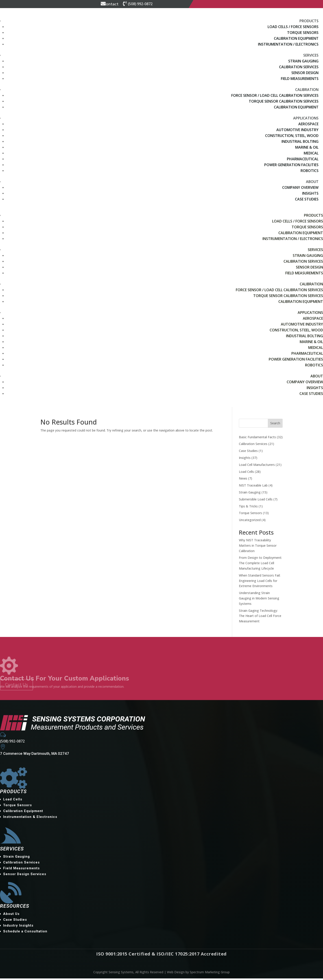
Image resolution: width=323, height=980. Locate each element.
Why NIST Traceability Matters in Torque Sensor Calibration (258, 547)
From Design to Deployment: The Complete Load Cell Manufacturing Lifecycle (260, 565)
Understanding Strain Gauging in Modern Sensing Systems (259, 600)
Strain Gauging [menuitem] (16, 858)
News (243, 480)
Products (309, 21)
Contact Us (16, 686)
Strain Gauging (303, 61)
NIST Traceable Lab (253, 487)
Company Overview (300, 187)
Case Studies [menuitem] (15, 921)
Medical (311, 153)
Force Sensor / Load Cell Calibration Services (275, 95)
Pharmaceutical (303, 159)
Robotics (310, 171)
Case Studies (307, 199)
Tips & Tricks (248, 508)
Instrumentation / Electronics (288, 44)
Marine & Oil (307, 147)
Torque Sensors (303, 33)
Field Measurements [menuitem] (21, 870)
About (312, 182)
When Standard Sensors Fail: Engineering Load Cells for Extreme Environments (260, 582)
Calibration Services (299, 67)
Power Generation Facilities (291, 165)
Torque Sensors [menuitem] (17, 807)
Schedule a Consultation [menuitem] (25, 933)
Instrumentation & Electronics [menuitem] (30, 818)
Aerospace (308, 124)
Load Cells (246, 473)
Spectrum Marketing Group (210, 974)
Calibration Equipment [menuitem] (23, 813)
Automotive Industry (297, 130)
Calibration (307, 90)
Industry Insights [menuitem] (18, 927)
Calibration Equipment (296, 38)
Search (275, 425)
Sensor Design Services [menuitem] (25, 876)
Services (311, 55)
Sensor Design (305, 73)
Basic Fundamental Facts (257, 438)
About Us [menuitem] (11, 915)
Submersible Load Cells (256, 501)
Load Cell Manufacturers (257, 466)
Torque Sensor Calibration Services (284, 101)
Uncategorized (250, 521)
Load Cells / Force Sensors (293, 27)
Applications (306, 118)
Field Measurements (300, 79)
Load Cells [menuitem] (13, 801)
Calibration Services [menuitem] (21, 864)
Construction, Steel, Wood (292, 136)
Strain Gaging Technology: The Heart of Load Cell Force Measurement (260, 617)
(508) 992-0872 (140, 4)
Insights (310, 193)
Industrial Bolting (300, 141)
